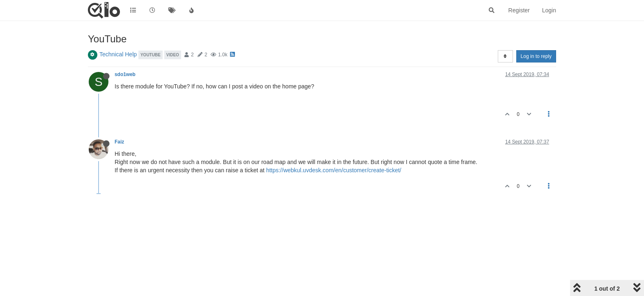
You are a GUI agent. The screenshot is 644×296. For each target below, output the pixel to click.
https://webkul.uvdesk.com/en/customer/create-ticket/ (334, 170)
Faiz (119, 142)
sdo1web (125, 74)
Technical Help (118, 54)
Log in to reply (536, 56)
